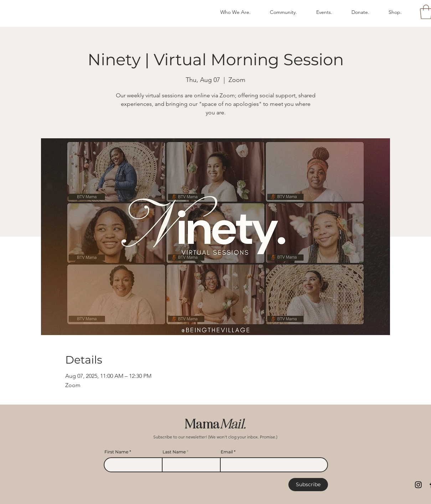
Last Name (174, 452)
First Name (116, 452)
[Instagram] (418, 485)
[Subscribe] (308, 485)
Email (227, 452)
